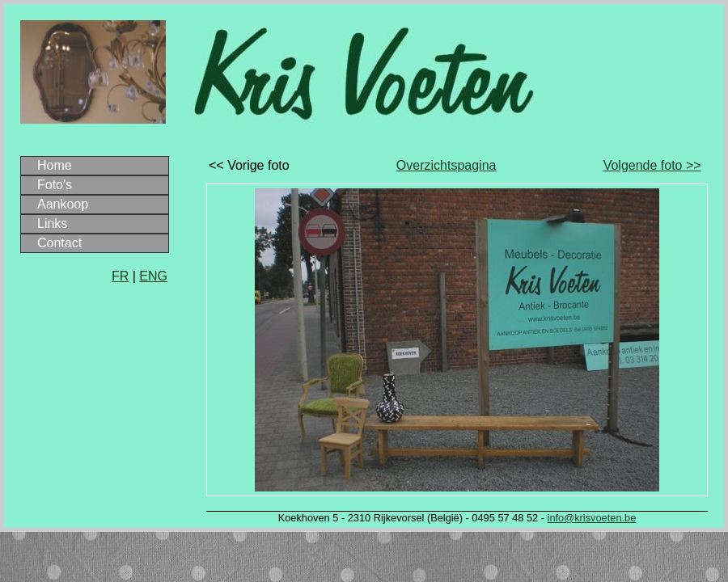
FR (120, 276)
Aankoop (63, 204)
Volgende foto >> (652, 165)
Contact (59, 243)
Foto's (55, 185)
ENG (153, 276)
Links (52, 224)
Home (55, 165)
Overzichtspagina (447, 165)
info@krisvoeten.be (592, 518)
